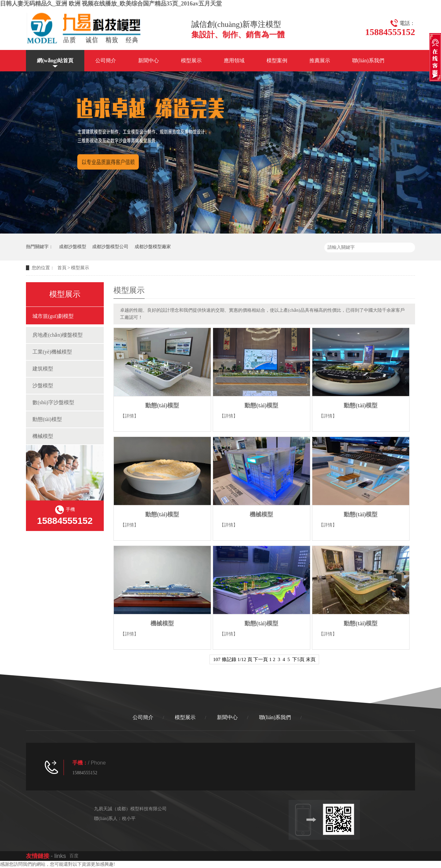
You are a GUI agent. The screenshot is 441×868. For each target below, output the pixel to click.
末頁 (311, 659)
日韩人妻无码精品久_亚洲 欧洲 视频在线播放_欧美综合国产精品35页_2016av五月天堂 (111, 4)
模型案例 (277, 60)
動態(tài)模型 (47, 419)
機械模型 (43, 436)
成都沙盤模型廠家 (153, 247)
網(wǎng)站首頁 (55, 60)
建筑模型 (43, 369)
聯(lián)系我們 (368, 60)
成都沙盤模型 (73, 247)
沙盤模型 (43, 386)
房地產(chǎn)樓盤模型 (58, 335)
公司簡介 (106, 60)
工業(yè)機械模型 (52, 352)
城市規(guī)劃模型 (53, 316)
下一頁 (261, 659)
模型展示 (191, 60)
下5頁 (298, 659)
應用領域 (234, 60)
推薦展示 (320, 60)
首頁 (62, 268)
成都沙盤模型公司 (110, 247)
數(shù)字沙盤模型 (53, 402)
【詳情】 (129, 416)
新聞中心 (149, 60)
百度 (74, 856)
